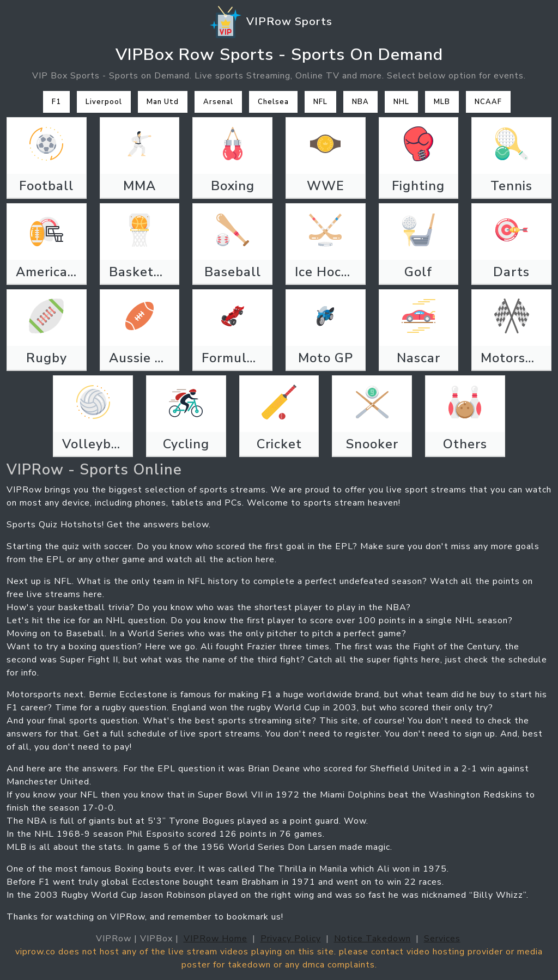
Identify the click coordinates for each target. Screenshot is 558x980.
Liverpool (104, 102)
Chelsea (273, 102)
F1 (56, 102)
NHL (401, 102)
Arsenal (218, 102)
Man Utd (163, 102)
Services (442, 939)
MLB (442, 102)
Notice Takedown (372, 939)
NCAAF (488, 102)
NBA (360, 102)
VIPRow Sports (270, 22)
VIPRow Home (216, 939)
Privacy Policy (291, 939)
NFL (320, 102)
